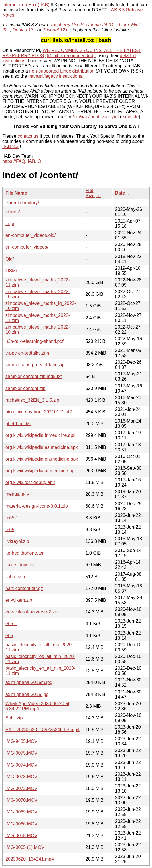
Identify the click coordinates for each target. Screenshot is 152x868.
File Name (16, 193)
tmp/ (10, 224)
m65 (10, 530)
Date (120, 193)
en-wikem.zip (19, 600)
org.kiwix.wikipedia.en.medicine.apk (42, 459)
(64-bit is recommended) (70, 56)
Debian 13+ (24, 30)
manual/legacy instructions (55, 76)
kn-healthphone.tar (24, 553)
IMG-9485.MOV (21, 741)
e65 (9, 636)
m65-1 (12, 518)
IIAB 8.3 (10, 146)
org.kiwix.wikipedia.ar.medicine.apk (41, 471)
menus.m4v (17, 494)
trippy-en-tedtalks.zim (27, 353)
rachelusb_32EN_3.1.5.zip (32, 400)
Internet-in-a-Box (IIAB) (26, 5)
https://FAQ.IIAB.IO (22, 161)
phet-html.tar (18, 424)
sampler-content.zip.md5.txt (34, 376)
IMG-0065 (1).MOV (25, 847)
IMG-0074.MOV (21, 765)
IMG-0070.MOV (21, 800)
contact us (28, 136)
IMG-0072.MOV (21, 788)
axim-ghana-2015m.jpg (29, 682)
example (130, 117)
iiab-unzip (15, 577)
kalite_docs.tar (20, 565)
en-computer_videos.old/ (30, 235)
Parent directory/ (22, 203)
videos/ (13, 212)
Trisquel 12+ (55, 30)
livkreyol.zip (17, 541)
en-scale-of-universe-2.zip (32, 612)
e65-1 (11, 624)
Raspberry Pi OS (66, 25)
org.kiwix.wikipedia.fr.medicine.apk (41, 435)
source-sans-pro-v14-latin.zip (35, 365)
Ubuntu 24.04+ (101, 25)
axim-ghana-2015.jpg (27, 694)
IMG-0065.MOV (21, 836)
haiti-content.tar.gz (24, 588)
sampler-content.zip (25, 388)
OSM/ (11, 271)
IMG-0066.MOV (21, 824)
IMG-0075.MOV (21, 753)
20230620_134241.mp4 (30, 859)
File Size (90, 193)
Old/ (10, 259)
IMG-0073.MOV (21, 777)
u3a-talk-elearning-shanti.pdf (34, 341)
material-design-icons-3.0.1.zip (37, 506)
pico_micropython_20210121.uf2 (39, 412)
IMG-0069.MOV (21, 812)
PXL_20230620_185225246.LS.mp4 (43, 730)
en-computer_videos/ (27, 247)
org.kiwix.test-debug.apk (30, 482)
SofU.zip (14, 718)
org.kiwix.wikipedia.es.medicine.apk (42, 447)
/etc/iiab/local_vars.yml (95, 117)
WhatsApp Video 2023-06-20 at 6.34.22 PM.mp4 (37, 706)
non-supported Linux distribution (62, 71)
